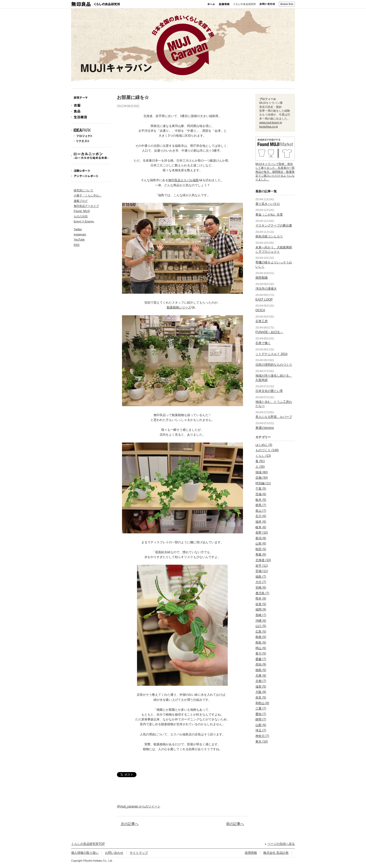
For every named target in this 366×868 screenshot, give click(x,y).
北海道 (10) (263, 560)
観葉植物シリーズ (179, 307)
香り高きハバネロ (268, 204)
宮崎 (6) (261, 588)
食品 (91, 111)
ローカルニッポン (91, 156)
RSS (77, 245)
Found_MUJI (82, 211)
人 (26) (260, 467)
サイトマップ (139, 853)
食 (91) (260, 461)
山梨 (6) (261, 725)
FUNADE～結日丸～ (269, 332)
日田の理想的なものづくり (274, 365)
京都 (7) (261, 681)
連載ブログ (81, 201)
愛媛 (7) (261, 659)
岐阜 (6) (261, 527)
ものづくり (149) (267, 450)
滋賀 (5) (261, 687)
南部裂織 (262, 278)
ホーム (211, 4)
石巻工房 (262, 321)
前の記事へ (235, 824)
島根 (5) (261, 637)
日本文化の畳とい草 (269, 391)
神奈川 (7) (262, 736)
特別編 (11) (263, 483)
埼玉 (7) (261, 730)
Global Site (287, 4)
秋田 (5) (261, 549)
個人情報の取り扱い (85, 853)
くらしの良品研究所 (245, 4)
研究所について (83, 190)
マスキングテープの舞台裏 (274, 225)
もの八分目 (81, 216)
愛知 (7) (261, 714)
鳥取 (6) (261, 643)
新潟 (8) (261, 538)
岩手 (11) (262, 566)
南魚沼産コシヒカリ (269, 236)
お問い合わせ (267, 4)
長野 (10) (262, 533)
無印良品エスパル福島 (184, 180)
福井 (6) (261, 522)
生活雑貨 (91, 117)
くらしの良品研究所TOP (88, 844)
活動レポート (91, 171)
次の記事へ (130, 824)
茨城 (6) (261, 494)
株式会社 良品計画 (276, 853)
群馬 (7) (261, 505)
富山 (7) (261, 511)
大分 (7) (261, 582)
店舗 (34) (262, 478)
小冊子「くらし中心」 (88, 195)
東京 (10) (262, 742)
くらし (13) (263, 456)
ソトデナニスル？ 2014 (271, 354)
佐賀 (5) (261, 604)
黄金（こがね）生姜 (269, 215)
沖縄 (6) (261, 621)
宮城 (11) (262, 571)
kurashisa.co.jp (269, 126)
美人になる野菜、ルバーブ (274, 417)
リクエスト (91, 141)
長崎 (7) (261, 615)
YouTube (79, 239)
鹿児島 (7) (262, 593)
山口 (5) (261, 626)
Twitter (78, 229)
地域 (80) (262, 472)
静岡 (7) (261, 719)
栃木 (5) (261, 500)
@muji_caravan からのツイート (139, 806)
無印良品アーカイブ (86, 206)
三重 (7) (261, 708)
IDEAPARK (91, 130)
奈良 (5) (261, 698)
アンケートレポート (91, 176)
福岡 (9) (261, 609)
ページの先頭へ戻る (281, 844)
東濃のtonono (265, 428)
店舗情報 (224, 4)
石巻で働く (263, 343)
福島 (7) (261, 577)
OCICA (260, 310)
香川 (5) (261, 653)
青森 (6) (261, 554)
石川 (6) (261, 516)
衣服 (91, 105)
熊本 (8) (261, 599)
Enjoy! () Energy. (84, 221)
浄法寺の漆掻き (266, 289)
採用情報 (251, 853)
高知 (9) (261, 664)
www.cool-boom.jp (271, 122)
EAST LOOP (264, 300)
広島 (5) (261, 632)
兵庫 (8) (261, 676)
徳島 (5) (261, 670)
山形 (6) (261, 544)
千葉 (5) (261, 489)
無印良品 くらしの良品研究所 (96, 4)
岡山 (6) (261, 648)
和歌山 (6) (262, 703)
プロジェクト (91, 136)
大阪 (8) (261, 692)
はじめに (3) (264, 445)
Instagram (80, 234)
